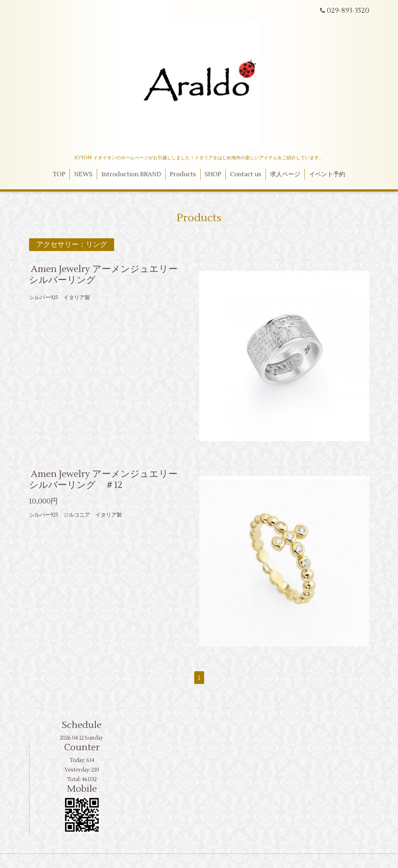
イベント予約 (327, 174)
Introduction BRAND (131, 174)
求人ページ (285, 174)
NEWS (83, 174)
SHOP (213, 174)
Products (183, 174)
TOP (59, 174)
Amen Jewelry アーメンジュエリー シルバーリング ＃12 (108, 480)
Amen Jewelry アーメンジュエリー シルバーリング (108, 275)
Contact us (246, 174)
